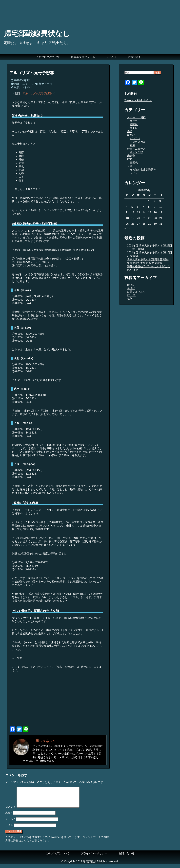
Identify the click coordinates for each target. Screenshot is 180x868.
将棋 (130, 131)
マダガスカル (138, 142)
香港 (132, 145)
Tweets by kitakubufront (138, 100)
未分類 (131, 156)
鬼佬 (130, 299)
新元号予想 (45, 84)
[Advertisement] (58, 701)
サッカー (135, 121)
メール (10, 823)
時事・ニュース (24, 84)
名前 (9, 817)
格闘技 (134, 124)
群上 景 (131, 295)
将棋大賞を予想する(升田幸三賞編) (148, 259)
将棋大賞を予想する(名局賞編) (145, 263)
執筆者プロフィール (83, 57)
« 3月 (128, 228)
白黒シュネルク (23, 87)
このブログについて (48, 57)
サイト (9, 829)
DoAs (130, 285)
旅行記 (131, 135)
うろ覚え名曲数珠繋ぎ (143, 170)
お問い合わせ (136, 57)
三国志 (134, 163)
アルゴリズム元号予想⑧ (37, 93)
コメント (11, 811)
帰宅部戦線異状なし (37, 34)
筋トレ (134, 128)
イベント (112, 57)
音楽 (130, 166)
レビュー (135, 173)
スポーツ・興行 (136, 117)
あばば (131, 288)
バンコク (135, 138)
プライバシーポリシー (94, 857)
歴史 (130, 159)
